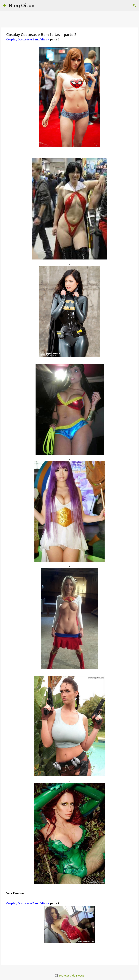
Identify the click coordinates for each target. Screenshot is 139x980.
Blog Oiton (22, 5)
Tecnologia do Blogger (70, 976)
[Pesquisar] (135, 6)
